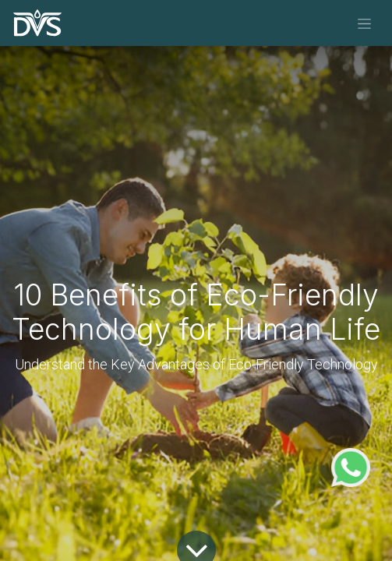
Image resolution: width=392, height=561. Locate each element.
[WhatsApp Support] (351, 466)
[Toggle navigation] (364, 23)
